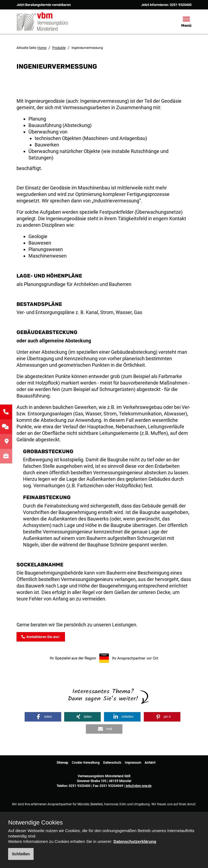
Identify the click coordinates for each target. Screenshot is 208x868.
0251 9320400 (181, 5)
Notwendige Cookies (35, 823)
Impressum (133, 762)
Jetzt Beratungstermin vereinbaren (44, 5)
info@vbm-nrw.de (139, 785)
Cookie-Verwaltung (86, 762)
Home (42, 48)
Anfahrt (150, 762)
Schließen (21, 854)
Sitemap (62, 762)
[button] (43, 716)
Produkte (59, 48)
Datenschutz (112, 762)
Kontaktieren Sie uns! (40, 636)
